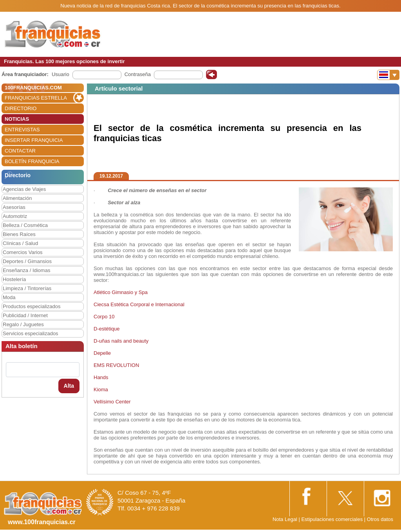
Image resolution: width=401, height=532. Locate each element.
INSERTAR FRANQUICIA (34, 140)
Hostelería (14, 279)
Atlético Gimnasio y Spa (121, 292)
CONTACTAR (20, 151)
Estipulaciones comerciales (332, 519)
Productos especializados (32, 306)
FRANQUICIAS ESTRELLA (36, 98)
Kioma (101, 389)
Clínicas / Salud (20, 243)
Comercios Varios (23, 252)
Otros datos (380, 519)
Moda (9, 297)
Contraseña (138, 74)
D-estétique (107, 329)
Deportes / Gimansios (27, 261)
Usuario (61, 74)
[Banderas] (388, 75)
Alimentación (17, 198)
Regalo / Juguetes (23, 324)
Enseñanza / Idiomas (26, 270)
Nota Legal (285, 519)
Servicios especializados (31, 333)
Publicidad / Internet (25, 315)
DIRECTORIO (21, 108)
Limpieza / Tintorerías (27, 288)
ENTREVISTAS (22, 130)
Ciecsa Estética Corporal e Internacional (139, 304)
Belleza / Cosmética (25, 225)
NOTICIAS (17, 119)
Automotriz (15, 216)
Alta (69, 386)
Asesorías (14, 207)
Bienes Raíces (19, 234)
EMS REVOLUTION (116, 365)
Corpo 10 (105, 317)
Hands (101, 377)
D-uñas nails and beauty (121, 341)
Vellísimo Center (112, 402)
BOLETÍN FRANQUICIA (32, 161)
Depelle (102, 353)
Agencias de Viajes (24, 189)
